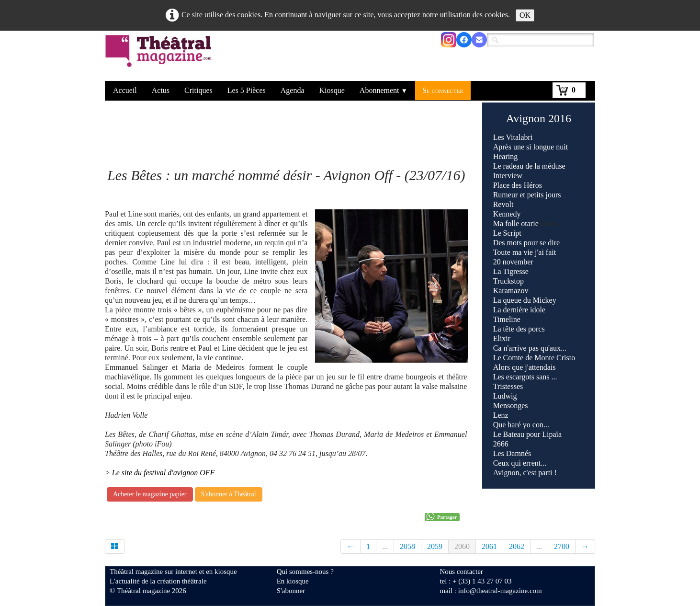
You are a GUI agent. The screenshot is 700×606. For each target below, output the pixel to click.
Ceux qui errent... (521, 463)
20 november (513, 262)
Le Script (507, 233)
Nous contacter (461, 572)
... (385, 546)
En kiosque (293, 581)
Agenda (293, 90)
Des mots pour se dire (527, 243)
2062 (517, 546)
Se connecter (443, 90)
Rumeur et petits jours (527, 195)
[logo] (160, 57)
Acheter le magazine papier (150, 494)
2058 (407, 546)
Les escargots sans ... (525, 377)
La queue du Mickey (525, 300)
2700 (562, 546)
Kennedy (507, 214)
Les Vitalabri (513, 137)
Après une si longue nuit (531, 147)
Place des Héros (518, 185)
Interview (508, 176)
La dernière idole (519, 310)
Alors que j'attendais (525, 367)
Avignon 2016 (539, 118)
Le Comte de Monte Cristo (534, 358)
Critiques (198, 90)
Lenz (501, 415)
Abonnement (384, 90)
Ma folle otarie (516, 223)
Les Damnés (512, 453)
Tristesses (508, 386)
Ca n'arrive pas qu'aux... (530, 348)
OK (525, 15)
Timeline (507, 319)
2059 (435, 546)
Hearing (506, 156)
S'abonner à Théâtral (229, 494)
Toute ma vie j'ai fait (525, 252)
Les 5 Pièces (247, 90)
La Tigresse (511, 271)
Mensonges (511, 406)
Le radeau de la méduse (529, 166)
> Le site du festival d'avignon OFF (160, 473)
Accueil (125, 90)
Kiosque (332, 90)
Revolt (503, 204)
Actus (161, 90)
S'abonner (291, 591)
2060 (462, 546)
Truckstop (508, 281)
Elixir (502, 338)
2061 (489, 546)
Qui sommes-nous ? (305, 572)
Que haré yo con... (521, 425)
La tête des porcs (519, 329)
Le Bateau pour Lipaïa (528, 434)
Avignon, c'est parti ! (525, 473)
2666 (501, 444)
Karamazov (511, 291)
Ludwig (505, 396)
